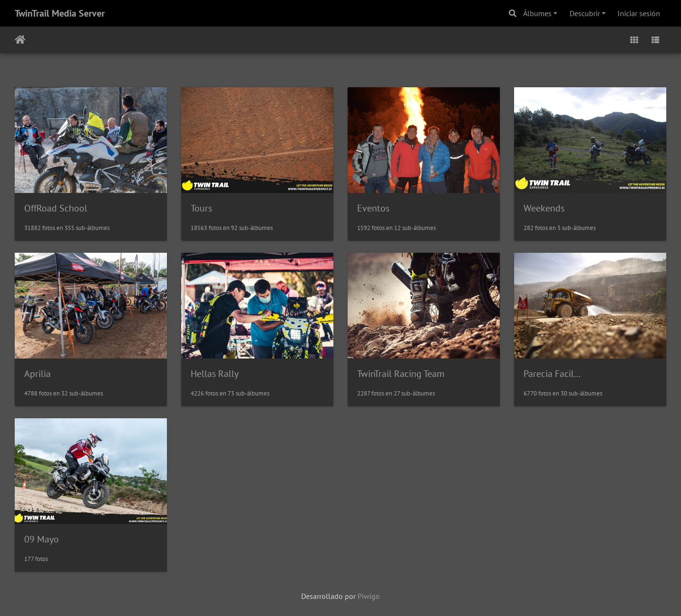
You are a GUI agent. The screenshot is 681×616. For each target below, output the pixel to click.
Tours (201, 208)
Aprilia (37, 374)
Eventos (373, 208)
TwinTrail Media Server (60, 13)
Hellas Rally (215, 374)
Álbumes (537, 13)
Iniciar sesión (639, 13)
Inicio (20, 40)
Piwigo (369, 596)
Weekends (544, 208)
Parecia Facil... (552, 374)
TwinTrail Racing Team (401, 374)
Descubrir (585, 13)
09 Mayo (41, 539)
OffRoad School (56, 208)
